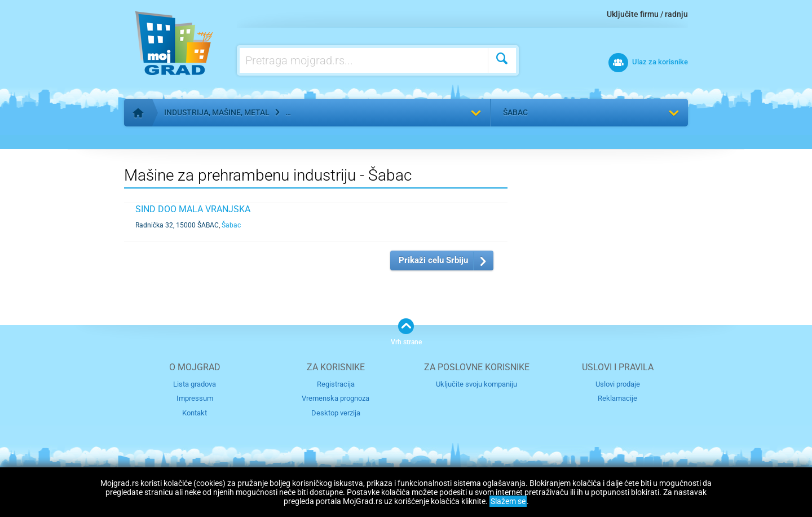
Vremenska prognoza (336, 398)
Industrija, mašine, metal (217, 112)
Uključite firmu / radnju (647, 14)
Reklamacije (617, 398)
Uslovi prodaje (618, 384)
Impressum (195, 398)
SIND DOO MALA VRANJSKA (193, 209)
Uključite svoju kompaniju (476, 384)
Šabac (515, 112)
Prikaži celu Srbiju (433, 260)
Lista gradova (195, 384)
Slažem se (508, 501)
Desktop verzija (336, 413)
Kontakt (195, 413)
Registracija (336, 384)
